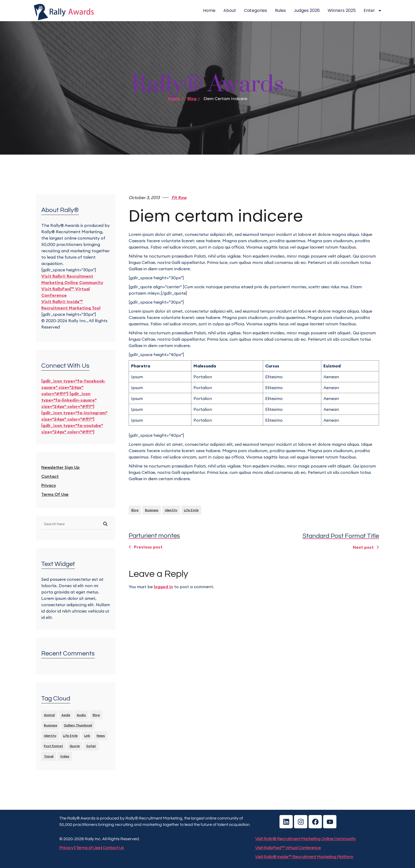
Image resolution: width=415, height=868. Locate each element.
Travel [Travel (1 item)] (49, 756)
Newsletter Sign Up (60, 467)
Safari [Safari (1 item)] (91, 746)
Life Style (191, 510)
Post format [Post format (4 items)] (53, 746)
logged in (163, 587)
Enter (373, 11)
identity (171, 510)
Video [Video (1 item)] (65, 756)
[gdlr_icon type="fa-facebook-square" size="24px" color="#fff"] (73, 387)
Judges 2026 (307, 10)
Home (209, 10)
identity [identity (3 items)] (50, 736)
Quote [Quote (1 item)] (75, 746)
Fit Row (179, 197)
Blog (194, 98)
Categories (256, 10)
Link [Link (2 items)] (87, 736)
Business (152, 510)
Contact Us (113, 848)
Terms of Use (55, 494)
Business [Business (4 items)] (51, 725)
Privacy (49, 485)
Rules (280, 10)
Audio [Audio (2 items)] (81, 715)
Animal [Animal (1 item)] (49, 715)
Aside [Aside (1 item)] (66, 715)
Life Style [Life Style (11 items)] (70, 736)
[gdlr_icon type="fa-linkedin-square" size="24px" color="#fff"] (69, 400)
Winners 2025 (342, 10)
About (230, 10)
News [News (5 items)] (101, 736)
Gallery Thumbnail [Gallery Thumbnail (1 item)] (78, 725)
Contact (50, 476)
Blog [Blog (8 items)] (96, 715)
